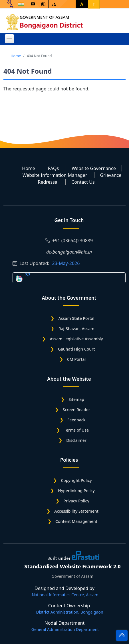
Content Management (76, 521)
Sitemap (76, 399)
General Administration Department (65, 629)
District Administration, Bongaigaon (69, 612)
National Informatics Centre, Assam (65, 595)
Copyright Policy (76, 480)
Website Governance (94, 168)
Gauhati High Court (76, 349)
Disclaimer (76, 440)
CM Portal (76, 359)
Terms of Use (76, 430)
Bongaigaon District (52, 25)
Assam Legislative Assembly (76, 339)
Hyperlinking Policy (76, 491)
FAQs (53, 168)
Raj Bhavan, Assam (76, 329)
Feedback (76, 420)
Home (16, 56)
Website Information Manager (55, 175)
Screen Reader (76, 410)
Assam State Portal (76, 318)
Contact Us (83, 182)
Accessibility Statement (76, 511)
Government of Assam (45, 17)
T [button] (94, 4)
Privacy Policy (76, 501)
